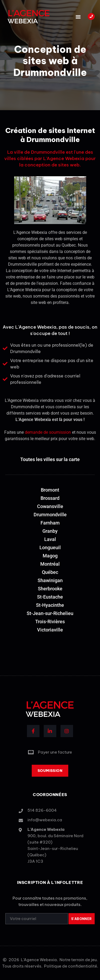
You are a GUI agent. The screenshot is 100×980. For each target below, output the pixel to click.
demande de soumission (48, 432)
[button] (78, 17)
